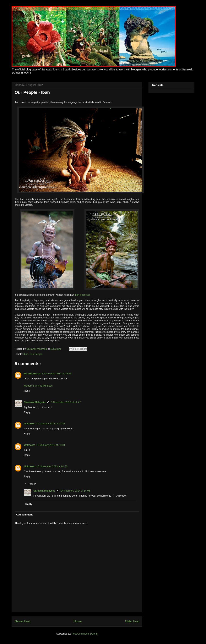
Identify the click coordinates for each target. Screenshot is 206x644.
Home (78, 621)
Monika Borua (32, 374)
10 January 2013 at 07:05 (51, 424)
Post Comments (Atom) (85, 634)
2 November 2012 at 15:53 (57, 374)
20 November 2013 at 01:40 (52, 466)
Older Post (132, 621)
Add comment (24, 515)
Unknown (30, 424)
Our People (36, 354)
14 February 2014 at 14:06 (75, 491)
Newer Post (22, 621)
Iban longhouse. (83, 295)
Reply (27, 391)
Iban (26, 354)
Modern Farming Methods (38, 386)
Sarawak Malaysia (37, 349)
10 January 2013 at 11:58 (51, 445)
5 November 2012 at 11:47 (66, 402)
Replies (32, 484)
